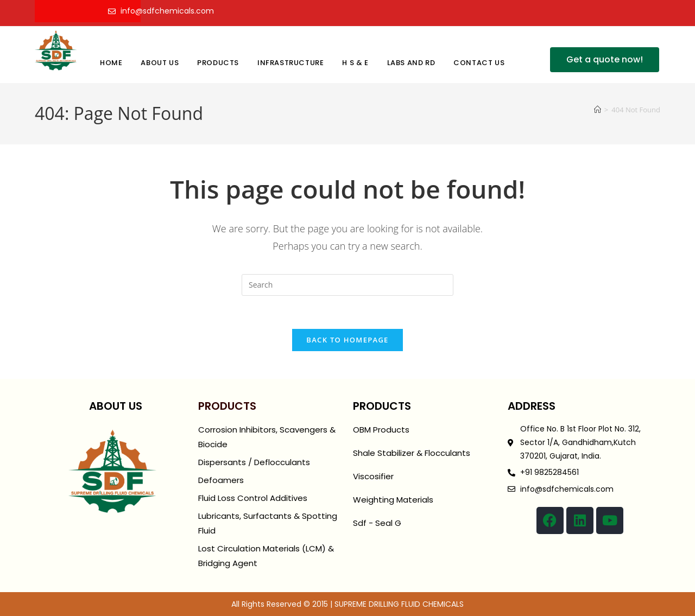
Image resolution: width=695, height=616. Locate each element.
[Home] (598, 110)
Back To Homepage (347, 340)
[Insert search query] (347, 285)
